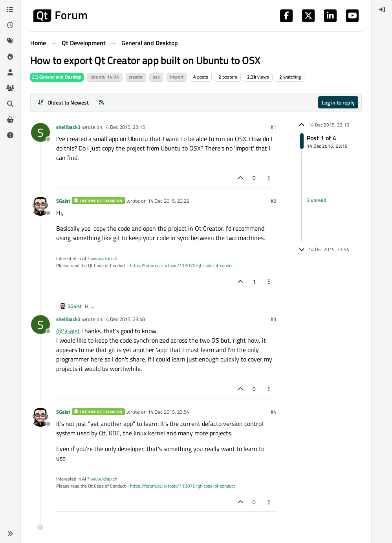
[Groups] (10, 88)
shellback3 (68, 127)
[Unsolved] (10, 135)
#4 (273, 412)
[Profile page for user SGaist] (40, 206)
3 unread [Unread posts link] (317, 200)
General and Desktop (57, 77)
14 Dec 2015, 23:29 (169, 201)
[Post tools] (269, 178)
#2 (273, 201)
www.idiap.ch (104, 258)
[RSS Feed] (101, 102)
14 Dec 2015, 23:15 (124, 127)
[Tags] (10, 41)
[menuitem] (382, 9)
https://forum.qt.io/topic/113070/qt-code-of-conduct (182, 265)
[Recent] (10, 25)
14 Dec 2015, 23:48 (124, 319)
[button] (10, 534)
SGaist (63, 201)
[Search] (10, 104)
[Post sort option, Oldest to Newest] (63, 102)
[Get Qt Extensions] (10, 119)
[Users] (10, 72)
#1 (273, 127)
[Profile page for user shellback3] (40, 132)
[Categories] (10, 9)
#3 (273, 319)
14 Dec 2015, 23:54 (169, 412)
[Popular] (10, 57)
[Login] (382, 9)
